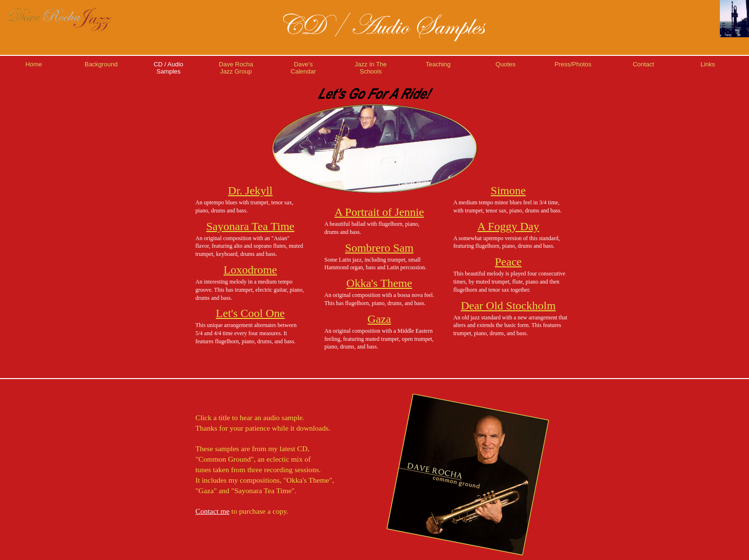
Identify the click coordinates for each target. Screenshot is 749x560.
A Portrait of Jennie (379, 212)
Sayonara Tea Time (251, 226)
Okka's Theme (379, 283)
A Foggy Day (508, 226)
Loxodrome (250, 270)
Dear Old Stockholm (508, 306)
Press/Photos (573, 64)
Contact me (212, 511)
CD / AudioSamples (169, 68)
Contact (644, 64)
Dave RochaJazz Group (236, 68)
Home (34, 64)
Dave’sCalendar (304, 68)
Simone (508, 190)
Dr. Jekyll (250, 190)
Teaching (438, 64)
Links (707, 64)
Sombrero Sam (379, 248)
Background (101, 64)
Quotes (505, 64)
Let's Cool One (250, 313)
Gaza (379, 319)
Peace (508, 262)
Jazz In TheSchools (371, 68)
